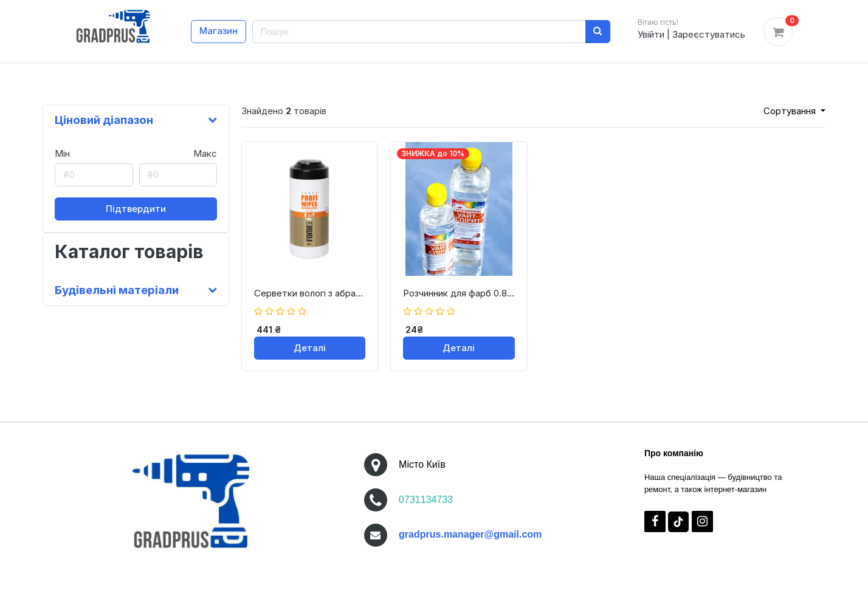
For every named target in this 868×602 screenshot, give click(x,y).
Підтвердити (136, 209)
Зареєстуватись (709, 34)
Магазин (219, 31)
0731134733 (426, 500)
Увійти (651, 34)
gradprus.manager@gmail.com (470, 534)
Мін (62, 153)
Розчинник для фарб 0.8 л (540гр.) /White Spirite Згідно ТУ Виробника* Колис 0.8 (459, 293)
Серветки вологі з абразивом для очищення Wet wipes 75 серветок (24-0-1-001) (310, 293)
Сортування (791, 111)
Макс (205, 153)
